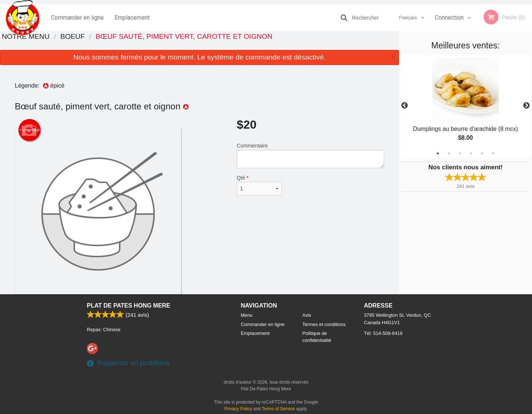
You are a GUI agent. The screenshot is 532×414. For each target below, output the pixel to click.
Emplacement (132, 18)
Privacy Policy (238, 409)
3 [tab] (460, 153)
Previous (405, 106)
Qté (259, 185)
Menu (247, 315)
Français (408, 18)
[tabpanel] (465, 106)
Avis (307, 315)
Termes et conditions (324, 324)
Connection (449, 18)
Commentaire (311, 155)
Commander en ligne (77, 18)
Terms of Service (278, 409)
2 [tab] (449, 153)
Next (526, 106)
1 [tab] (438, 153)
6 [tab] (493, 153)
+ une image (29, 130)
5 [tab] (482, 153)
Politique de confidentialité (317, 337)
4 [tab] (471, 153)
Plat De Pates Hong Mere (129, 306)
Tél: (383, 333)
